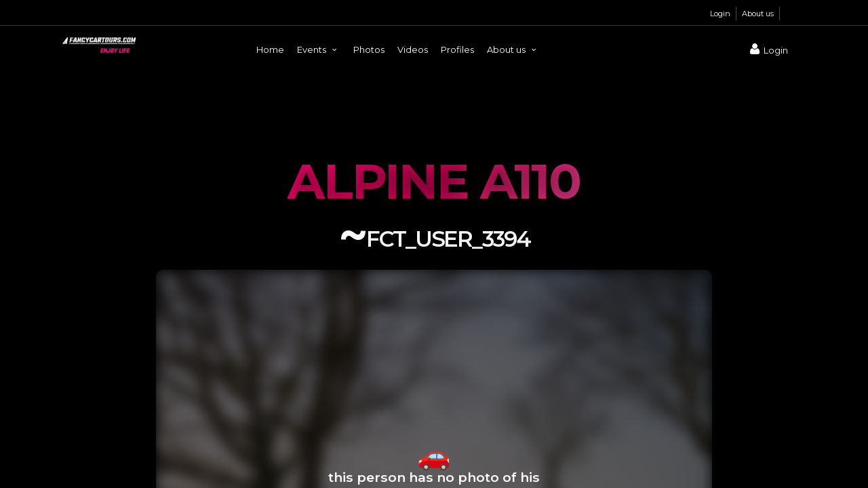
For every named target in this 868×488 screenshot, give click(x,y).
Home (270, 49)
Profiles (457, 49)
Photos (369, 49)
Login (720, 14)
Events (319, 49)
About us (758, 14)
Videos (413, 49)
